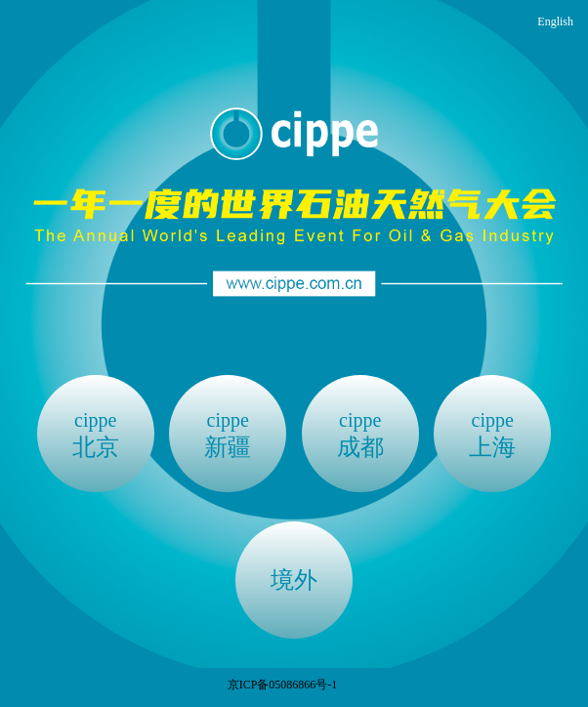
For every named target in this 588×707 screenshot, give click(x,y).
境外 (294, 580)
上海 (492, 433)
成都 (360, 433)
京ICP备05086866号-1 (283, 685)
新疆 (228, 433)
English (555, 21)
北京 (96, 433)
